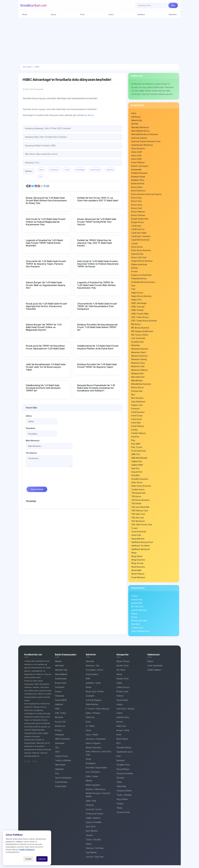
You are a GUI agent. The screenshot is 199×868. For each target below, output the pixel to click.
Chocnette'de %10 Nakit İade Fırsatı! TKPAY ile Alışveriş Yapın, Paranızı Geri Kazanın (46, 264)
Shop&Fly (136, 478)
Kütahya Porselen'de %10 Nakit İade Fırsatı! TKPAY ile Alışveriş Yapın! (97, 366)
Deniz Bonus (137, 248)
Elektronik (90, 720)
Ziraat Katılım (61, 789)
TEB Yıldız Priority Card (142, 527)
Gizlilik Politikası (154, 673)
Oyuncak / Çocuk (94, 812)
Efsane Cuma (122, 694)
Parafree (135, 439)
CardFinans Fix (138, 230)
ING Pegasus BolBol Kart (142, 333)
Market (89, 783)
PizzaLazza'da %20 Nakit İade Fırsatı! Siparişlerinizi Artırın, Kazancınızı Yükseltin (46, 306)
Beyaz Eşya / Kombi (95, 694)
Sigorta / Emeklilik (94, 825)
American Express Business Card (146, 142)
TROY (57, 755)
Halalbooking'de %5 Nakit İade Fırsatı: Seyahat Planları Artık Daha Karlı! (98, 347)
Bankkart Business (139, 174)
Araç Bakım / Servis (94, 673)
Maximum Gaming (139, 361)
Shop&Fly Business (140, 481)
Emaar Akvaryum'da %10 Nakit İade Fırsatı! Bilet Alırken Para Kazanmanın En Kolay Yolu (46, 200)
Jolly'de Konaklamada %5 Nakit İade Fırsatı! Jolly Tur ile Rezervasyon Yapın (46, 367)
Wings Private (137, 566)
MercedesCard (138, 379)
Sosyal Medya (123, 772)
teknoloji (110, 169)
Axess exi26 (137, 152)
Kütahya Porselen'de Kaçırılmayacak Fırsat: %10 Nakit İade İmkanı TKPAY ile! (97, 327)
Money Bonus (138, 389)
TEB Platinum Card (140, 513)
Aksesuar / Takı (93, 669)
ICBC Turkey (61, 716)
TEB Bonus (136, 499)
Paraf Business (138, 414)
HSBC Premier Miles (140, 315)
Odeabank (59, 737)
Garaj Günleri (122, 703)
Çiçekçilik (90, 699)
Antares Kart (137, 602)
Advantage (80, 169)
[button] (30, 186)
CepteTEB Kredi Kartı (140, 241)
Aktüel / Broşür (123, 664)
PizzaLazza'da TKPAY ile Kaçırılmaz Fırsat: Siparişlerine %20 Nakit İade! (45, 347)
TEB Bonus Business (140, 502)
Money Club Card (139, 624)
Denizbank (60, 690)
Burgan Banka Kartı (140, 220)
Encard (134, 273)
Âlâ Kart (135, 124)
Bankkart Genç (138, 181)
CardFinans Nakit (139, 234)
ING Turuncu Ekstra (140, 336)
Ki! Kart (134, 620)
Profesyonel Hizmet (94, 817)
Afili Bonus (136, 117)
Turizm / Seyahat (93, 842)
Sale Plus (135, 471)
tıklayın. (91, 115)
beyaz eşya (95, 169)
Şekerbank (60, 746)
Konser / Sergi (123, 733)
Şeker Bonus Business (141, 488)
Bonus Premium (138, 216)
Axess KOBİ (136, 159)
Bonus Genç (137, 205)
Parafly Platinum (138, 435)
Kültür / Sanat (92, 779)
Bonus (54, 14)
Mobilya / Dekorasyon (96, 792)
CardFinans (136, 227)
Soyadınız (31, 429)
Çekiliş (119, 686)
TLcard (134, 531)
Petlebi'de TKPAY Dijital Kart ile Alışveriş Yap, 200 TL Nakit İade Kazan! (95, 243)
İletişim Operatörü (94, 750)
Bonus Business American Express (146, 195)
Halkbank (59, 707)
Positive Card (137, 631)
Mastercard (60, 729)
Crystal (134, 244)
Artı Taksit (121, 673)
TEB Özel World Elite (140, 509)
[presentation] (47, 479)
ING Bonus (136, 326)
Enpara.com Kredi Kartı (141, 276)
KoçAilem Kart (137, 343)
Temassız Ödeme (124, 794)
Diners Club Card (139, 258)
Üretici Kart (136, 538)
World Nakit (136, 573)
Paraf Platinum (138, 428)
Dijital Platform (92, 707)
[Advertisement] (99, 41)
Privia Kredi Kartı (139, 453)
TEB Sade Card (138, 517)
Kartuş (134, 617)
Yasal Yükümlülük (155, 669)
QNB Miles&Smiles (139, 460)
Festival (120, 699)
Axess (111, 14)
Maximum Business (140, 357)
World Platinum (138, 577)
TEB (57, 750)
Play (133, 442)
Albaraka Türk (61, 673)
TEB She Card (138, 520)
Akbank (58, 664)
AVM (88, 681)
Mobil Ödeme (122, 742)
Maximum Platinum (139, 372)
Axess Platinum (138, 163)
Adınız (29, 416)
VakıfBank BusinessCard (142, 545)
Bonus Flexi (136, 202)
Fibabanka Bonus (139, 280)
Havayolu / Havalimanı (96, 742)
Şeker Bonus (137, 485)
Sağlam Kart (137, 463)
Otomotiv (90, 808)
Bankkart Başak (138, 177)
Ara (173, 5)
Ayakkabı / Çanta (93, 686)
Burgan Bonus (138, 223)
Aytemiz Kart (137, 606)
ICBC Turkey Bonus (140, 319)
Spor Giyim (91, 829)
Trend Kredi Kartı (139, 534)
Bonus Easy (137, 198)
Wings (134, 555)
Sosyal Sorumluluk (125, 776)
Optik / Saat (91, 804)
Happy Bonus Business (141, 297)
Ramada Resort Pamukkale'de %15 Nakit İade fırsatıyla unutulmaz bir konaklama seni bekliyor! (96, 388)
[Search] (151, 5)
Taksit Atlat (121, 789)
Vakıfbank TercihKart (140, 548)
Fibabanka (60, 699)
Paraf (83, 14)
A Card (134, 599)
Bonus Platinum (138, 213)
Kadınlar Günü (123, 720)
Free (133, 290)
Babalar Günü (123, 681)
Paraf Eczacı (137, 418)
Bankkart (141, 14)
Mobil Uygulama (93, 788)
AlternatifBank (61, 677)
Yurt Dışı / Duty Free (95, 860)
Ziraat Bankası (61, 785)
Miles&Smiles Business (141, 386)
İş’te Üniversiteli (138, 340)
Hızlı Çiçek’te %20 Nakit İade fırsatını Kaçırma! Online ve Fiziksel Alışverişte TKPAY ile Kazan (98, 264)
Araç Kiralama (92, 677)
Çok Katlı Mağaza (94, 703)
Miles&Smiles (137, 382)
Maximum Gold (138, 368)
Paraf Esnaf (136, 421)
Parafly (134, 432)
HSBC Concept (138, 308)
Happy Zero (137, 301)
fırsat (67, 169)
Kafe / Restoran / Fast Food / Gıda (99, 756)
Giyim (42, 169)
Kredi (119, 737)
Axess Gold (136, 156)
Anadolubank (61, 681)
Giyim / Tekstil (92, 737)
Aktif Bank (59, 669)
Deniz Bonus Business (141, 251)
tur (40, 176)
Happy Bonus (137, 294)
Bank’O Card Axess (140, 167)
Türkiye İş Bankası (63, 763)
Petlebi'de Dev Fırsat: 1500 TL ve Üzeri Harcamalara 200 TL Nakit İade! (98, 199)
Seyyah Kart (137, 474)
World (25, 14)
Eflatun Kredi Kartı (139, 265)
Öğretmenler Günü (125, 755)
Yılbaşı (119, 811)
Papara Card (137, 407)
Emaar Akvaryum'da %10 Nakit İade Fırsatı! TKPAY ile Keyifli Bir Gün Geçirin (97, 222)
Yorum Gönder (37, 490)
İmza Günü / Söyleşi (125, 712)
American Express (139, 138)
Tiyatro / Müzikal (124, 798)
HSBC (58, 712)
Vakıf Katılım (60, 768)
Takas (119, 785)
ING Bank (59, 720)
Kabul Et (42, 859)
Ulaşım (89, 847)
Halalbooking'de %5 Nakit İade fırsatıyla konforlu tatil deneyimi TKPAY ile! (43, 388)
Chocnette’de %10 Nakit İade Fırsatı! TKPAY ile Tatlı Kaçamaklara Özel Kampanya (97, 306)
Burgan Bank (61, 686)
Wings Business (138, 562)
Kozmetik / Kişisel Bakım (96, 771)
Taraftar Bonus (138, 492)
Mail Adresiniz (33, 441)
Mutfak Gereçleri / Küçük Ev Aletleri (98, 798)
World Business (138, 570)
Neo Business (137, 400)
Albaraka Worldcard (140, 128)
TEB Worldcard (138, 524)
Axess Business (138, 149)
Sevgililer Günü (123, 768)
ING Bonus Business (140, 329)
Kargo (89, 762)
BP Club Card (137, 609)
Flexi (133, 287)
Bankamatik (136, 170)
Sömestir (120, 781)
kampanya (54, 169)
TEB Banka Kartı (138, 495)
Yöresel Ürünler (123, 815)
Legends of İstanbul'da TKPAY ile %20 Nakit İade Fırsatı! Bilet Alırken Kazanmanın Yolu (96, 285)
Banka (89, 690)
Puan (119, 759)
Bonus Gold (136, 209)
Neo (133, 396)
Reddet (28, 859)
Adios (134, 114)
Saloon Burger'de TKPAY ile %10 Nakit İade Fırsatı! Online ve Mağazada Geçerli (44, 327)
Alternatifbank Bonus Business (145, 135)
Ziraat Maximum (138, 580)
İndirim (119, 716)
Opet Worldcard (138, 403)
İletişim (150, 664)
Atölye (119, 677)
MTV (119, 746)
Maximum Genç (138, 364)
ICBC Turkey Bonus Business (144, 322)
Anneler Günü (123, 669)
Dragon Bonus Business (142, 262)
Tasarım (89, 838)
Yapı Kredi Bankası (63, 781)
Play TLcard (137, 449)
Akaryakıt (90, 664)
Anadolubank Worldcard (142, 145)
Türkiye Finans (61, 759)
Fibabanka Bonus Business (143, 283)
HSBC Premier (138, 312)
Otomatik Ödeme (124, 750)
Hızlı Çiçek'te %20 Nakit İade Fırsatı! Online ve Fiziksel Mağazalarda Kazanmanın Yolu (46, 222)
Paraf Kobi (136, 425)
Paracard (135, 411)
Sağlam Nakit (137, 467)
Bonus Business (138, 191)
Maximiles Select (139, 354)
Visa (57, 776)
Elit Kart (135, 269)
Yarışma (120, 806)
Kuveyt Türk (60, 725)
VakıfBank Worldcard (140, 552)
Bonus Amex (137, 188)
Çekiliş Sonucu (123, 690)
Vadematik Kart (138, 541)
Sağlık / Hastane (93, 821)
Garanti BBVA (61, 703)
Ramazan (121, 763)
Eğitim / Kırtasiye (93, 716)
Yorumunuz (31, 453)
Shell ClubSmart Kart (140, 634)
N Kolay (58, 733)
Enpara (58, 694)
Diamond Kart (137, 255)
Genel (88, 733)
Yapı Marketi (91, 855)
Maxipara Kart (137, 375)
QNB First (135, 456)
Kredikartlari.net (34, 5)
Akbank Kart (137, 121)
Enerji (88, 725)
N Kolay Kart (137, 393)
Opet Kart (135, 627)
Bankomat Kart (138, 184)
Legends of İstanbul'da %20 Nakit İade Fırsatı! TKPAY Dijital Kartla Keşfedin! (44, 243)
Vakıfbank (59, 772)
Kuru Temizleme (93, 775)
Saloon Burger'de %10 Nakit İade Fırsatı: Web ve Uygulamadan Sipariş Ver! (46, 285)
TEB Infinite (136, 506)
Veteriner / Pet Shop (95, 851)
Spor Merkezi (92, 834)
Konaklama (91, 766)
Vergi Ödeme (122, 802)
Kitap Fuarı (121, 729)
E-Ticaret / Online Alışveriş (97, 712)
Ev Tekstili (90, 729)
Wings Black (137, 559)
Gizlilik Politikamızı (27, 849)
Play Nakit (136, 446)
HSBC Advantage (139, 304)
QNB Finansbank (62, 742)
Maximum (173, 14)
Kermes (120, 725)
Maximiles (136, 347)
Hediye (120, 707)
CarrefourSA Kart (139, 613)
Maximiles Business (140, 350)
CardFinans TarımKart (141, 237)
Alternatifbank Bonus (140, 131)
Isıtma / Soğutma (93, 746)
